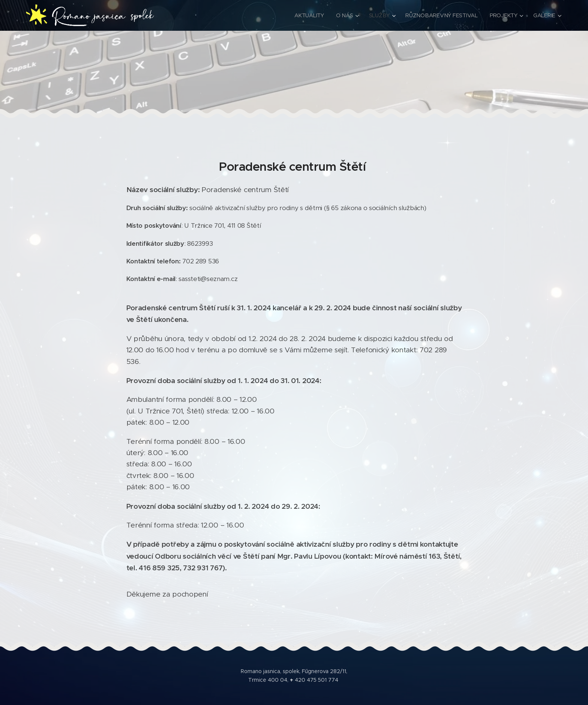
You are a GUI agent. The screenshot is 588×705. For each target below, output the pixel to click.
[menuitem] (312, 15)
